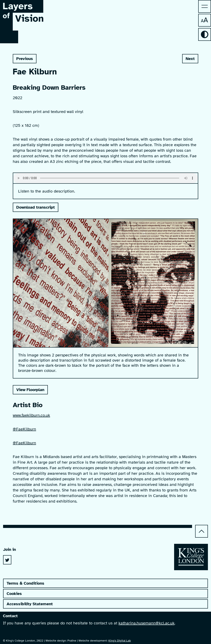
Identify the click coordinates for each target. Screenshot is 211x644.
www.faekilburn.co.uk (31, 415)
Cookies (14, 594)
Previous (23, 60)
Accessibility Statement (30, 604)
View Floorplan (30, 390)
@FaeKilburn (24, 429)
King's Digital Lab (120, 641)
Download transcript (36, 207)
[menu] (205, 6)
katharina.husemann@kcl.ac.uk (147, 623)
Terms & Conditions (25, 583)
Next (188, 60)
